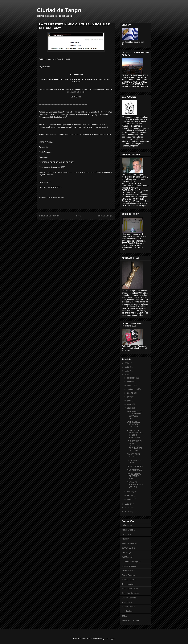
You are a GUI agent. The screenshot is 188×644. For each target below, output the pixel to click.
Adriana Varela (128, 530)
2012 (127, 371)
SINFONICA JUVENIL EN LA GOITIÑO (135, 485)
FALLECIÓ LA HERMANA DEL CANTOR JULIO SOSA (135, 434)
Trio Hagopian (128, 584)
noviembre (132, 382)
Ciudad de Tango (59, 10)
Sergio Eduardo (129, 575)
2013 (127, 367)
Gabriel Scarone (129, 598)
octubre (131, 385)
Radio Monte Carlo (130, 543)
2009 (127, 508)
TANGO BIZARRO (135, 466)
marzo (130, 492)
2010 (127, 504)
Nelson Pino (127, 525)
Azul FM (125, 539)
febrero (130, 495)
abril (129, 408)
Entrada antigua (105, 216)
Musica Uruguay (129, 566)
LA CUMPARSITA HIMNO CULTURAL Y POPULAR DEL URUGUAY (135, 446)
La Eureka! (127, 534)
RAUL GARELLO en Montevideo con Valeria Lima (134, 415)
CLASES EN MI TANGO (133, 455)
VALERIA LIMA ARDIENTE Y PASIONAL (134, 424)
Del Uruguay (127, 557)
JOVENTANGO (128, 548)
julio (129, 397)
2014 (127, 363)
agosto (130, 393)
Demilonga (127, 552)
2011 (127, 375)
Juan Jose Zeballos (130, 593)
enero (130, 499)
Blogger (112, 639)
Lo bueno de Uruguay (131, 561)
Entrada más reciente (49, 216)
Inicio (79, 216)
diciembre (132, 378)
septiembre (132, 389)
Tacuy (124, 616)
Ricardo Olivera (129, 571)
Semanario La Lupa (130, 620)
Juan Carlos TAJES (130, 589)
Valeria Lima (127, 611)
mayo (130, 404)
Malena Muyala (128, 607)
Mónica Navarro (129, 580)
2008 (127, 511)
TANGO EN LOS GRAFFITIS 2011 (134, 476)
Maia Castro (127, 602)
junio (129, 400)
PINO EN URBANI (135, 470)
